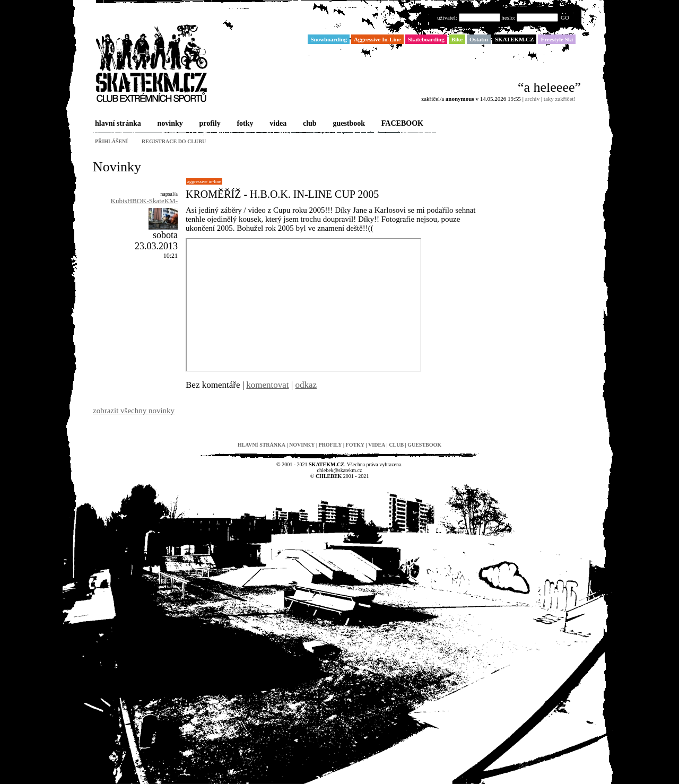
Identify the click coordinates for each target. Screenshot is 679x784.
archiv (532, 99)
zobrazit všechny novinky (134, 411)
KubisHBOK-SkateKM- (144, 201)
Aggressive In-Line (204, 181)
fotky (244, 124)
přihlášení (111, 141)
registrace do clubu (174, 141)
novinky (169, 124)
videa (277, 124)
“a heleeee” (549, 87)
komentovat (267, 385)
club (309, 124)
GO (565, 18)
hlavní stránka (117, 124)
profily (209, 124)
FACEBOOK (401, 124)
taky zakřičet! (560, 99)
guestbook (348, 124)
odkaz (306, 385)
